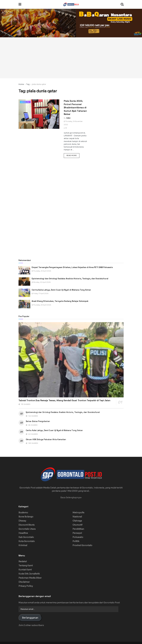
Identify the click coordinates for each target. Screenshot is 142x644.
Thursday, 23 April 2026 (41, 271)
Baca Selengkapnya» (71, 497)
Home (21, 84)
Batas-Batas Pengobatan (38, 421)
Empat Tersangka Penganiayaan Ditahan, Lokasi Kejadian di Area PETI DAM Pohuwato (72, 267)
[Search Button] (122, 4)
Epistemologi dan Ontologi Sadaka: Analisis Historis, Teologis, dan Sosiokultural (70, 279)
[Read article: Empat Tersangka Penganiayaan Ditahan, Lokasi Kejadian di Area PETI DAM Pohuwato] (24, 270)
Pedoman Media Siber (30, 578)
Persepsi (77, 533)
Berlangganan (30, 618)
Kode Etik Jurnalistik (29, 574)
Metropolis (78, 513)
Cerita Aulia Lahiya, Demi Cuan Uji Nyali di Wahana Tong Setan (61, 290)
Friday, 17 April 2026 (40, 294)
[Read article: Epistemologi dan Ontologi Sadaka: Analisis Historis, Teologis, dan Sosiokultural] (24, 282)
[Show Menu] (20, 4)
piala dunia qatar (39, 84)
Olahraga (77, 521)
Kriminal (23, 545)
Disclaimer (24, 582)
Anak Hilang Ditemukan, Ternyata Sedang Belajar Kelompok (60, 301)
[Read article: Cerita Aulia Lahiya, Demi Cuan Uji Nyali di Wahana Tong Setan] (24, 293)
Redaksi (23, 561)
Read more (73, 155)
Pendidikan (78, 529)
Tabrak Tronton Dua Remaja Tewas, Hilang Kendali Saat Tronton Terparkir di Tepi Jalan (64, 400)
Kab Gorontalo (26, 537)
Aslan (68, 118)
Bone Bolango (26, 517)
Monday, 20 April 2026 (41, 282)
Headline (25, 102)
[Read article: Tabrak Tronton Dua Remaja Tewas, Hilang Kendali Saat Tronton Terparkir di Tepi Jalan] (71, 360)
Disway (22, 521)
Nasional (77, 517)
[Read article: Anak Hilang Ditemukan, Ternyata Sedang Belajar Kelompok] (24, 304)
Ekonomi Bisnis (27, 525)
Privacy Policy (26, 586)
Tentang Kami (26, 566)
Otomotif (77, 525)
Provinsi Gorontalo (82, 545)
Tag (28, 84)
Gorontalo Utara (27, 529)
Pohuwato (78, 537)
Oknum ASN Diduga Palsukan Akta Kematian (46, 439)
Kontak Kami (25, 570)
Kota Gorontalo (27, 541)
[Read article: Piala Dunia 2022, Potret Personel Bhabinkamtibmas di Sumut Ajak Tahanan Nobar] (39, 114)
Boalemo (23, 513)
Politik (76, 541)
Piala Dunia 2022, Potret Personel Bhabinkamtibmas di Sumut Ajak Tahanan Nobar (75, 108)
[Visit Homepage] (71, 4)
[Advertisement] (71, 58)
